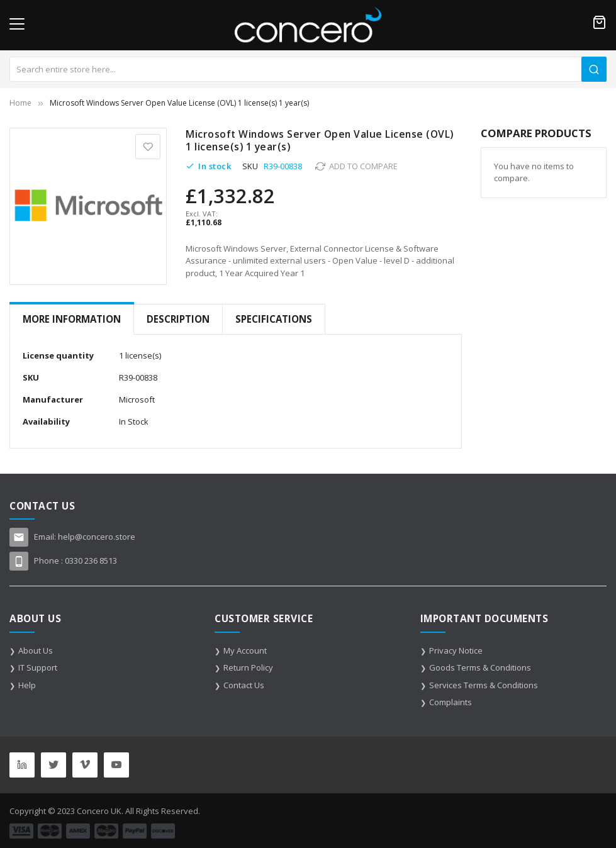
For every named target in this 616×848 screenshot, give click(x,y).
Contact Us (244, 685)
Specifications (274, 319)
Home (20, 103)
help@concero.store (97, 537)
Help (27, 685)
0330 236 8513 (91, 561)
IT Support (38, 667)
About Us (36, 650)
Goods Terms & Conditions (480, 667)
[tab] (72, 319)
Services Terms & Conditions (484, 685)
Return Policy (248, 667)
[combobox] (308, 69)
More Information (72, 319)
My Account (245, 650)
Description (178, 319)
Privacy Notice (456, 650)
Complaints (451, 702)
